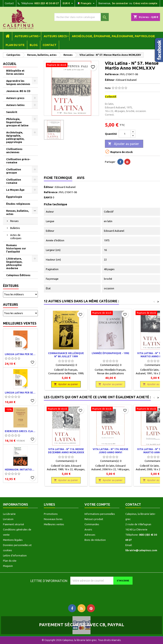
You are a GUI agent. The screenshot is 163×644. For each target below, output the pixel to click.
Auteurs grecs (55, 36)
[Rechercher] (81, 17)
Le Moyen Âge (15, 190)
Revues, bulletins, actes (18, 212)
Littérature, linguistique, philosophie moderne (14, 263)
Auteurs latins (27, 36)
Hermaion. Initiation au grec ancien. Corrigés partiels (20, 470)
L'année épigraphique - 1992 (110, 353)
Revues (14, 221)
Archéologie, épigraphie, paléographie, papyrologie (113, 36)
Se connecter (120, 3)
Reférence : (112, 74)
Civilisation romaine (14, 181)
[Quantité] (125, 134)
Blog (34, 45)
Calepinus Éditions (18, 275)
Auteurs (11, 305)
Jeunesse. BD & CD (18, 91)
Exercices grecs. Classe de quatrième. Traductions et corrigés (20, 431)
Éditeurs (11, 286)
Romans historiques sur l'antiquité (16, 248)
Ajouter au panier (123, 144)
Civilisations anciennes (14, 151)
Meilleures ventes (20, 323)
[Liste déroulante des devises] (68, 3)
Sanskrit (12, 112)
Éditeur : (110, 80)
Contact (9, 3)
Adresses (90, 535)
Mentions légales (13, 540)
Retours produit (94, 519)
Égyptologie (14, 197)
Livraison (8, 519)
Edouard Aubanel (65, 187)
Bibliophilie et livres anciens (15, 72)
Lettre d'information (15, 555)
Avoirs (88, 529)
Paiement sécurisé (14, 524)
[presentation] (104, 592)
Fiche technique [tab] (58, 178)
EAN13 (48, 197)
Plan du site (15, 45)
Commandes (92, 524)
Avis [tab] (81, 178)
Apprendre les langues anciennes (18, 82)
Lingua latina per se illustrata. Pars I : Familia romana (20, 354)
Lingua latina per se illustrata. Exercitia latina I (20, 393)
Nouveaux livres (53, 519)
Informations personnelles (100, 514)
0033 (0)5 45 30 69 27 (46, 3)
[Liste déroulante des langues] (86, 3)
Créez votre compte (145, 3)
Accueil (10, 64)
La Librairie (9, 514)
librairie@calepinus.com (141, 550)
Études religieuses (18, 204)
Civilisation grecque (14, 171)
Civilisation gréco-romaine (18, 161)
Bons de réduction (95, 540)
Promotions (51, 514)
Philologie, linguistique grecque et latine (17, 122)
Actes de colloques (16, 237)
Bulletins (15, 228)
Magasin (8, 566)
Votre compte (97, 504)
